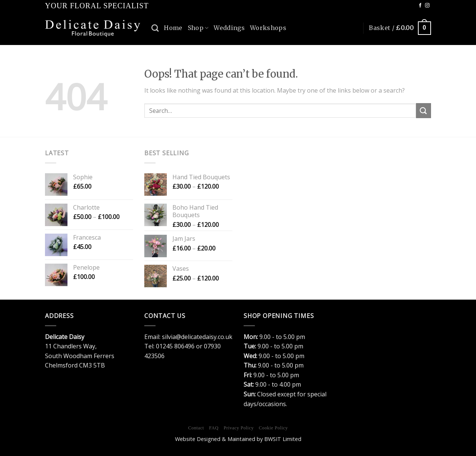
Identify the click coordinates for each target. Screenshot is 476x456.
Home (173, 28)
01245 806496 (175, 346)
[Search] (155, 28)
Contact (196, 428)
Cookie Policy (273, 428)
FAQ (214, 428)
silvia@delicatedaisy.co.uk (197, 337)
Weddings (229, 28)
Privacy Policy (239, 428)
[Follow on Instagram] (427, 6)
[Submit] (424, 110)
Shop (198, 28)
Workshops (268, 28)
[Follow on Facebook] (420, 6)
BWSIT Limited (283, 439)
